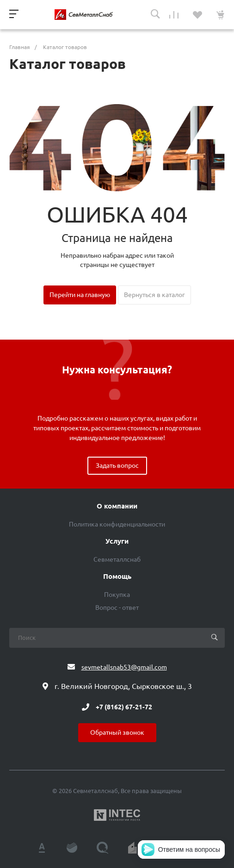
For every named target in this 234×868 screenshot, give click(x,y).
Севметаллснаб (117, 559)
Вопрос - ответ (117, 608)
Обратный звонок (117, 732)
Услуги (117, 541)
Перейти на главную (80, 295)
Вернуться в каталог (154, 295)
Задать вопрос (117, 465)
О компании (117, 506)
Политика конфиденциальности (117, 524)
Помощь (117, 577)
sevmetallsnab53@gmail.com (124, 667)
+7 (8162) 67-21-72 (124, 707)
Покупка (117, 595)
